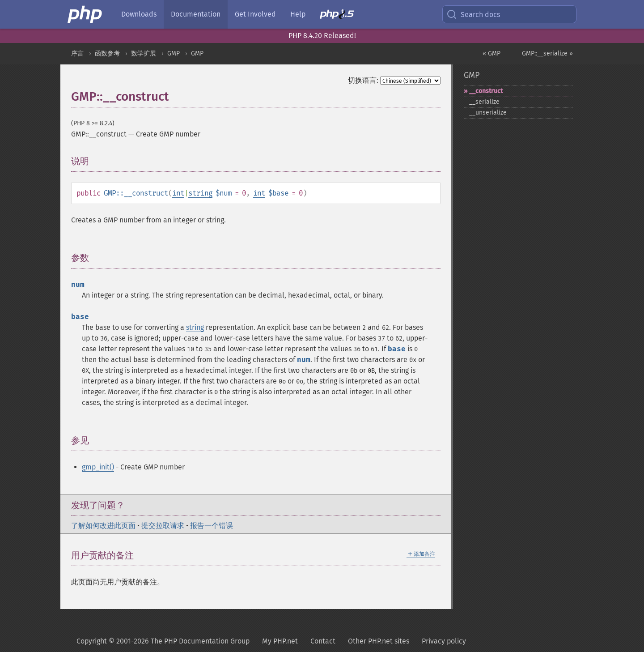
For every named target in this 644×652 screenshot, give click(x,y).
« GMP (491, 53)
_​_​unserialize (488, 113)
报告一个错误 (212, 526)
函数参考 (107, 53)
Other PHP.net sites (379, 641)
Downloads (139, 14)
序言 (77, 53)
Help (298, 14)
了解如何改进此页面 (103, 526)
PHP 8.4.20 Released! (322, 36)
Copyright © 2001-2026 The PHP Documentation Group (163, 641)
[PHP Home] (85, 14)
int (178, 193)
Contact (323, 641)
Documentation (196, 14)
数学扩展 (144, 53)
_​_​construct (486, 91)
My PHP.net (280, 641)
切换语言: (363, 80)
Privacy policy (444, 641)
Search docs (473, 14)
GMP (174, 53)
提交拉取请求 (163, 526)
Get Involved (255, 14)
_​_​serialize (484, 102)
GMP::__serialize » (547, 53)
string (200, 193)
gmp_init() (98, 467)
